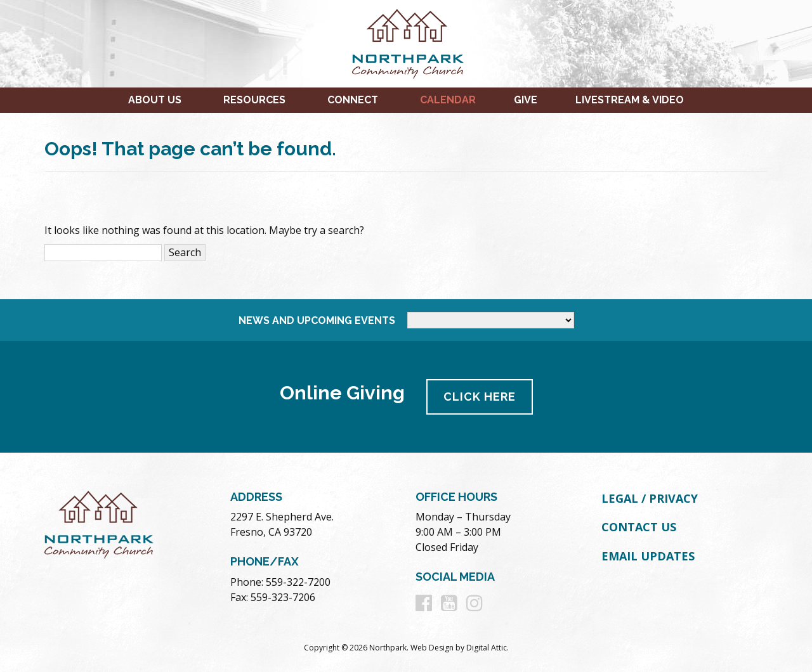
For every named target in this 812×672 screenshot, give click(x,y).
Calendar (448, 100)
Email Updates (648, 556)
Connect (353, 100)
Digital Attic (487, 648)
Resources (254, 100)
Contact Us (639, 527)
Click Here (480, 397)
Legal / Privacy (650, 498)
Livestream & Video (630, 100)
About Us (155, 100)
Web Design (432, 648)
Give (526, 100)
